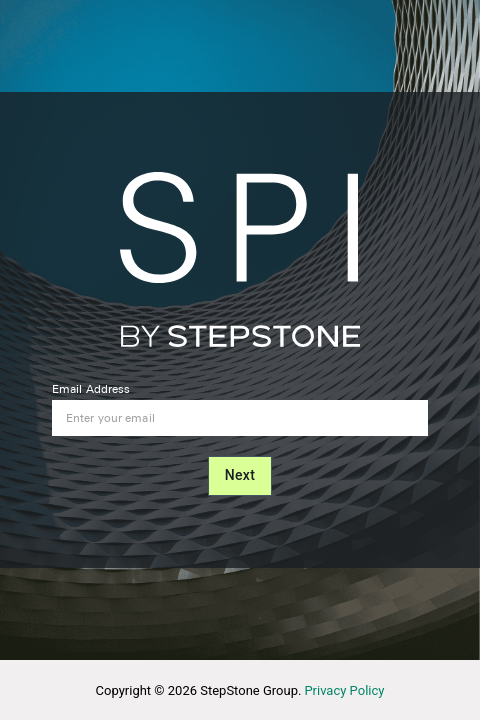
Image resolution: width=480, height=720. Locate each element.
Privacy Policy (344, 690)
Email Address (91, 389)
